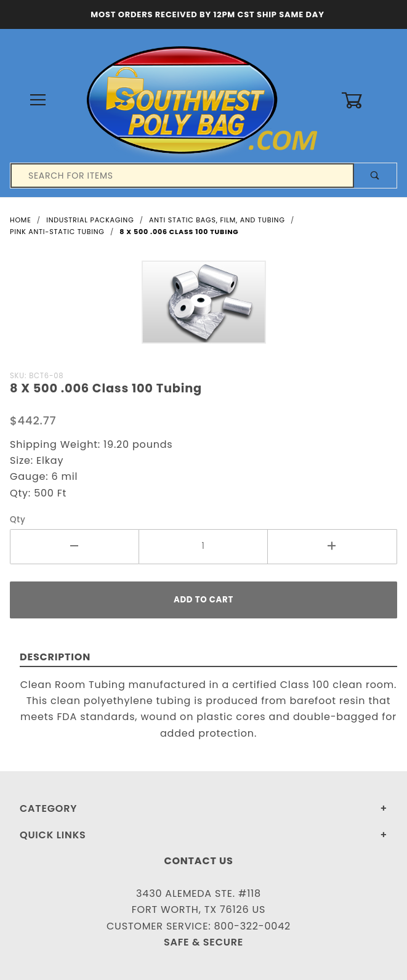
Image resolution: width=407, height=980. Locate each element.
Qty (18, 520)
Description (55, 657)
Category (48, 808)
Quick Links (53, 835)
